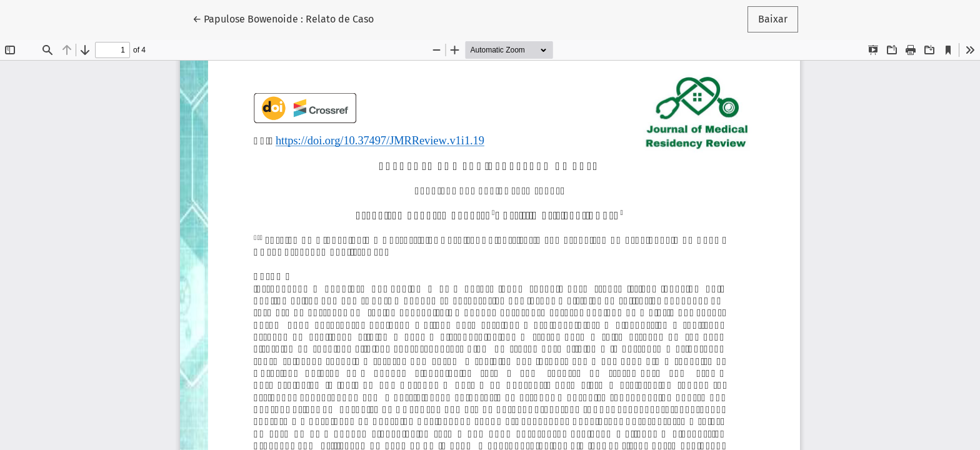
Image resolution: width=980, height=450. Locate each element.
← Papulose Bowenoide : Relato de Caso (283, 18)
